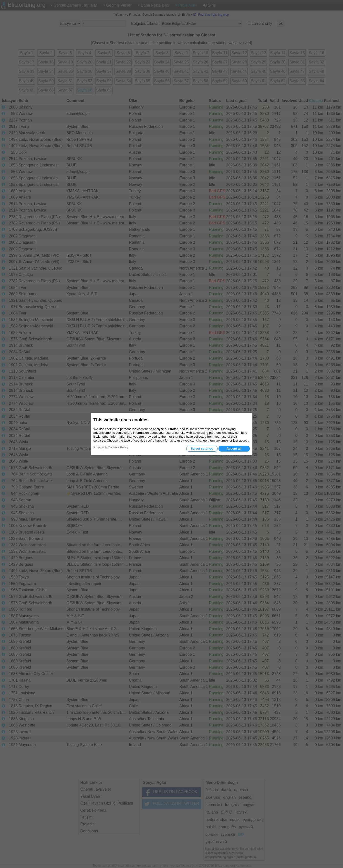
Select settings (202, 449)
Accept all (234, 449)
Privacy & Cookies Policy (111, 447)
